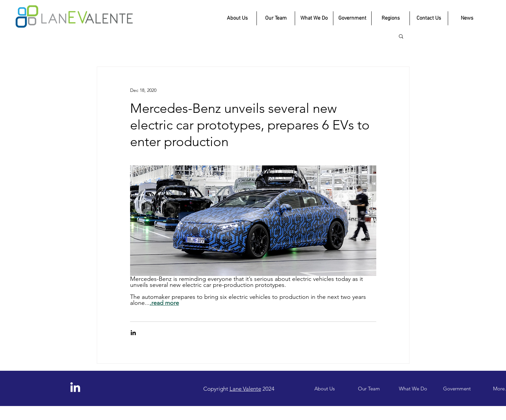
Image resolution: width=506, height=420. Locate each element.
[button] (401, 36)
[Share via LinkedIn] (133, 333)
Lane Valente (245, 389)
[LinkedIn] (75, 387)
